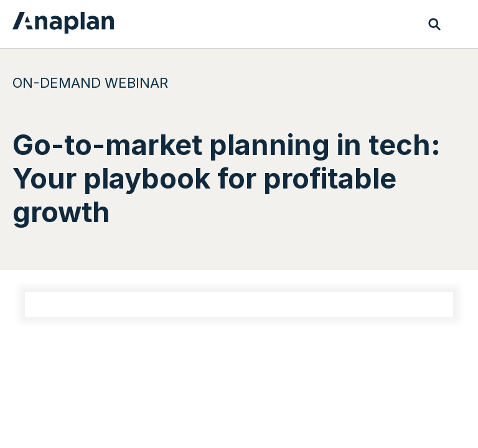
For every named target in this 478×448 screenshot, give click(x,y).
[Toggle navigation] (459, 24)
